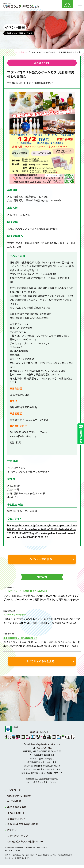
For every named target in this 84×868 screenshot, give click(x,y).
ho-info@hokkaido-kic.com (46, 748)
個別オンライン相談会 (20, 799)
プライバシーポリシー (20, 839)
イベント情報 (19, 52)
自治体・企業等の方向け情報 (24, 828)
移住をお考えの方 (18, 810)
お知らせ (13, 833)
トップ (7, 52)
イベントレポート (17, 816)
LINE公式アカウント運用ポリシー (26, 845)
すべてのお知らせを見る (40, 665)
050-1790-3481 (45, 751)
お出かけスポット (17, 822)
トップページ (15, 793)
